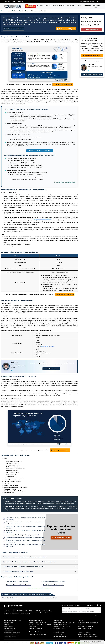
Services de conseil (59, 5)
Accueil (3, 11)
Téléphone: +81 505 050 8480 (62, 626)
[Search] (98, 2)
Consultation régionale (84, 5)
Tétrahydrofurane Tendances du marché (19, 585)
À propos (8, 2)
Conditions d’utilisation (10, 629)
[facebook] (96, 605)
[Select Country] (91, 612)
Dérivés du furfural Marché (10, 598)
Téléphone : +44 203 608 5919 (37, 634)
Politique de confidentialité (11, 635)
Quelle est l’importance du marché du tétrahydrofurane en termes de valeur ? (25, 557)
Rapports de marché (96, 6)
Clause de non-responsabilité (12, 633)
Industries (48, 5)
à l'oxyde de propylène (48, 346)
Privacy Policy (95, 643)
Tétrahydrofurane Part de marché (53, 585)
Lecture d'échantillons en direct (92, 74)
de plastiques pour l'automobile (43, 219)
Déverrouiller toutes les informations (40, 151)
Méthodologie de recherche (13, 29)
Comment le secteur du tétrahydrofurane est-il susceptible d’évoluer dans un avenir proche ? (29, 562)
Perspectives (71, 5)
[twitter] (100, 605)
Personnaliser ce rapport (51, 369)
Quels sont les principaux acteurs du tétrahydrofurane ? (18, 571)
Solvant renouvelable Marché (49, 598)
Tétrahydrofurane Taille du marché (17, 582)
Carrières (21, 2)
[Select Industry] (71, 612)
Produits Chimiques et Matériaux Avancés (18, 11)
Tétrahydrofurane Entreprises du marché (39, 588)
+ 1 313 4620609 (58, 635)
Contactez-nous (9, 627)
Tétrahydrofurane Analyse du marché (55, 582)
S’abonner (97, 615)
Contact (14, 2)
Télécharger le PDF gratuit (66, 29)
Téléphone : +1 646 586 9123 (86, 626)
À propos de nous (9, 623)
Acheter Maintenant (92, 30)
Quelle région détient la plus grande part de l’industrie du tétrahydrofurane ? (24, 567)
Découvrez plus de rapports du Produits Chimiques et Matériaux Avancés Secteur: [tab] (27, 594)
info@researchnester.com (36, 628)
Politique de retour (9, 631)
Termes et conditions (10, 637)
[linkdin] (98, 605)
